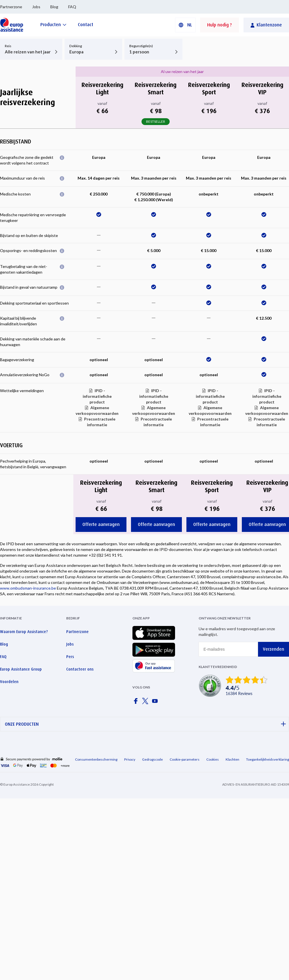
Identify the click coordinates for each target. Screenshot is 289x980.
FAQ (72, 7)
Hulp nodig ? (220, 25)
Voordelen (9, 682)
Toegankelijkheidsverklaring (268, 759)
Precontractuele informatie (100, 422)
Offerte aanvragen (101, 524)
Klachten (232, 759)
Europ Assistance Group (21, 669)
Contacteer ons (80, 669)
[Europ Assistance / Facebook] (137, 703)
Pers (70, 657)
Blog (54, 7)
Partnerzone (11, 7)
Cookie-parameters (185, 759)
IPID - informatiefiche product (97, 396)
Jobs (36, 7)
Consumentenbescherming (96, 759)
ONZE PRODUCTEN (145, 724)
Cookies (213, 759)
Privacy (130, 759)
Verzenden (274, 649)
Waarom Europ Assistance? (24, 632)
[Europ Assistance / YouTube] (156, 703)
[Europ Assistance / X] (146, 703)
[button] (185, 25)
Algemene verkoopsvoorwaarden (97, 410)
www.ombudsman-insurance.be (28, 588)
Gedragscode (152, 759)
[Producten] (53, 25)
